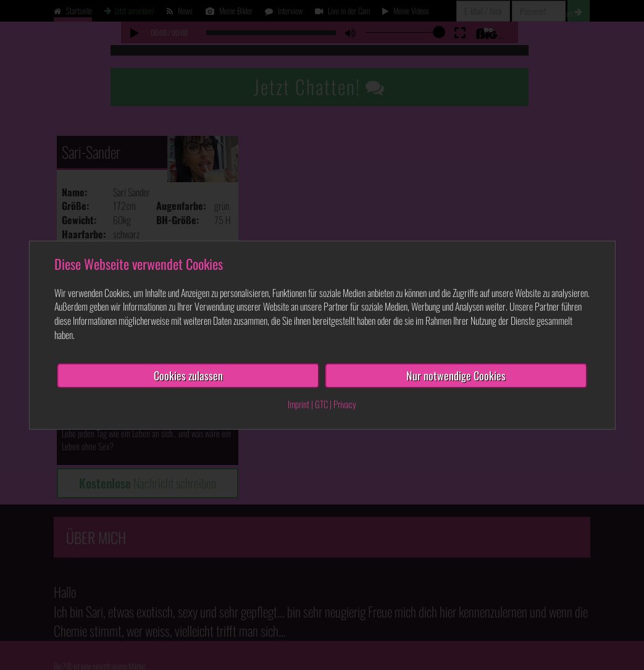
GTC (321, 403)
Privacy (345, 403)
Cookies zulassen (188, 375)
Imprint (299, 403)
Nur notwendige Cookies (456, 375)
